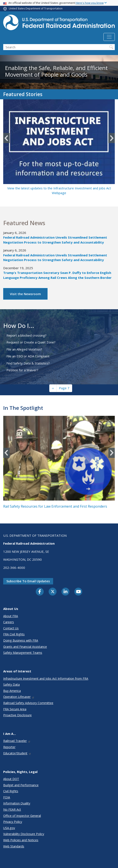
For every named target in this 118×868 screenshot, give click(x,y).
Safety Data (11, 684)
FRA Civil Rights (14, 634)
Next (112, 138)
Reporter (9, 747)
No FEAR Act (12, 809)
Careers (9, 622)
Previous (6, 138)
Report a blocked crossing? (26, 335)
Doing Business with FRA (21, 640)
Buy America (12, 691)
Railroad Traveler (17, 741)
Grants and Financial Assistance (25, 647)
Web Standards (14, 846)
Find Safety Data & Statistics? (28, 363)
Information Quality (17, 803)
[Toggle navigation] (109, 37)
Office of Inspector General (22, 816)
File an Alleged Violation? (24, 349)
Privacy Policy (13, 822)
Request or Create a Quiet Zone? (31, 342)
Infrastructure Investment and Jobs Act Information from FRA (46, 678)
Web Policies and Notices (21, 840)
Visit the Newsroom (25, 294)
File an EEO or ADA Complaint (28, 356)
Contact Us (11, 628)
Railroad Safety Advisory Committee (28, 703)
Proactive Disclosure (17, 715)
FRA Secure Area (15, 709)
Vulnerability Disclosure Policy (24, 834)
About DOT (11, 779)
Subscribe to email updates (28, 581)
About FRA (11, 616)
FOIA (7, 797)
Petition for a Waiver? (22, 370)
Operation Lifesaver (19, 697)
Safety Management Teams (23, 653)
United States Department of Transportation (36, 8)
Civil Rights (11, 791)
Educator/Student (17, 753)
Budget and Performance (21, 785)
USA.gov (9, 828)
